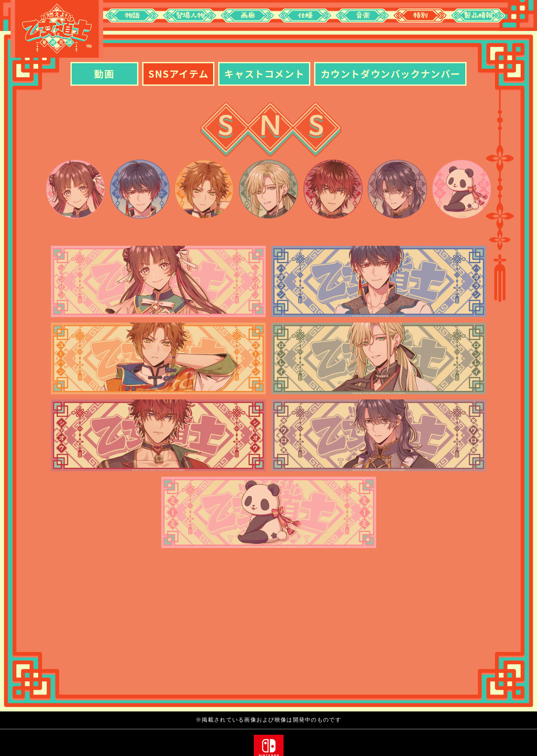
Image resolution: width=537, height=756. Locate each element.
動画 (104, 73)
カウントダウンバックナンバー (391, 73)
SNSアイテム (178, 73)
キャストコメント (264, 73)
